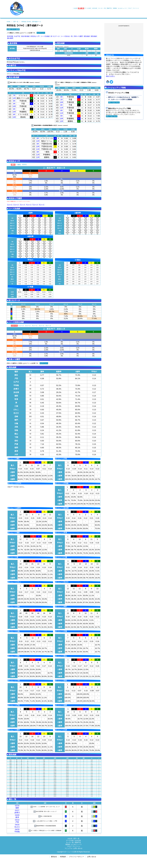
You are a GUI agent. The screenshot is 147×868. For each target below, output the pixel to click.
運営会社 (54, 857)
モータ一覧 (70, 842)
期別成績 (94, 36)
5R (14, 109)
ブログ (130, 8)
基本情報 (10, 36)
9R (14, 101)
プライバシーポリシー (77, 857)
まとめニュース (122, 8)
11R (61, 108)
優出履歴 (10, 38)
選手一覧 (81, 8)
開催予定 (109, 8)
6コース (42, 205)
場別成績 (87, 36)
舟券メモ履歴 (78, 36)
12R (14, 98)
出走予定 (17, 36)
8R (38, 138)
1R (61, 100)
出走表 (76, 8)
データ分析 (88, 8)
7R (14, 95)
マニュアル (68, 848)
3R (14, 104)
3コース (23, 205)
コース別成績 (45, 36)
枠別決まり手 (35, 36)
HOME (8, 22)
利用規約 (63, 857)
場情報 (115, 8)
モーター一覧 (102, 8)
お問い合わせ (78, 848)
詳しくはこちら (114, 102)
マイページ (136, 8)
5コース (35, 205)
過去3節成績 (25, 36)
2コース (16, 205)
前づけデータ (55, 36)
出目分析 (95, 8)
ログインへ (41, 33)
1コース (10, 205)
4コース (29, 205)
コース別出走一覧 (67, 36)
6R (14, 114)
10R (14, 106)
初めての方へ (110, 76)
